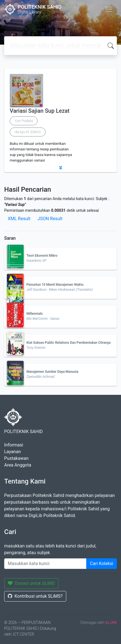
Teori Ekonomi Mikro (42, 256)
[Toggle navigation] (109, 9)
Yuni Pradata (24, 121)
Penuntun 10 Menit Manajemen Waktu (55, 285)
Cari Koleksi (102, 563)
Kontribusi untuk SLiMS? (35, 596)
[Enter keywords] (45, 564)
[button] (60, 168)
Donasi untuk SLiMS (31, 583)
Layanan (13, 452)
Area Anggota (18, 465)
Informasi (14, 445)
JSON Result (50, 219)
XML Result (19, 219)
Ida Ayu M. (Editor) (28, 132)
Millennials (35, 314)
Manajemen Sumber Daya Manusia (52, 372)
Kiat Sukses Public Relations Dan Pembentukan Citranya (69, 343)
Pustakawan (16, 458)
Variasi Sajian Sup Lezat (40, 111)
